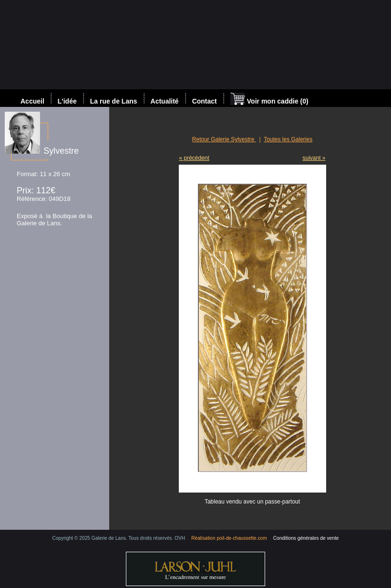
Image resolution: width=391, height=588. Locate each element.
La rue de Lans (114, 101)
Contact (205, 101)
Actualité (165, 101)
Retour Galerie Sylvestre (224, 139)
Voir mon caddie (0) (269, 100)
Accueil (32, 101)
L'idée (67, 101)
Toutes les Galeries (288, 139)
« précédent (194, 158)
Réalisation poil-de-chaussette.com (229, 538)
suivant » (314, 158)
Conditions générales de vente (306, 538)
